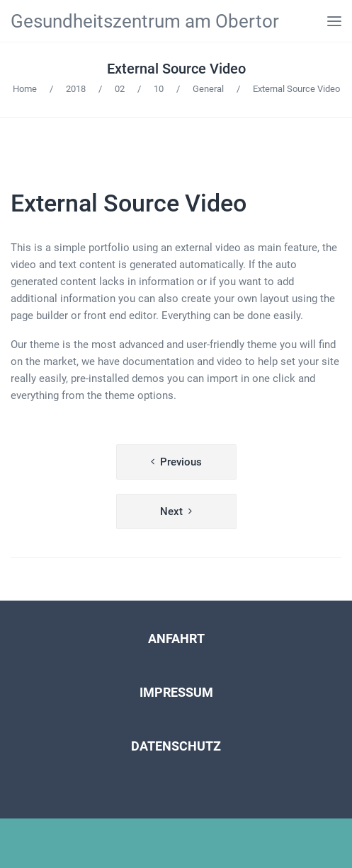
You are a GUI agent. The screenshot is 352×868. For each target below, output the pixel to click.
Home (25, 89)
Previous (181, 462)
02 (120, 89)
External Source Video (176, 69)
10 (159, 89)
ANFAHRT (176, 638)
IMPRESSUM (176, 692)
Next (171, 511)
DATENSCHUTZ (176, 746)
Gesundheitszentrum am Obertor (145, 21)
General (208, 89)
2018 (76, 89)
